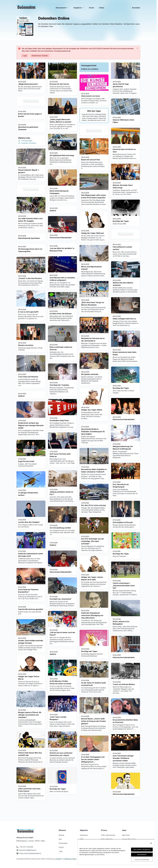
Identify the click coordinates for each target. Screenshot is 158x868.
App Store (126, 835)
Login (25, 56)
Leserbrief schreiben (29, 153)
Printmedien (63, 843)
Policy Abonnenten (108, 835)
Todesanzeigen (27, 150)
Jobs (61, 851)
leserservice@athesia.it (28, 850)
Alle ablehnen (142, 855)
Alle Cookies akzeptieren (142, 850)
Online (102, 8)
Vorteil (61, 847)
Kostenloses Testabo (40, 56)
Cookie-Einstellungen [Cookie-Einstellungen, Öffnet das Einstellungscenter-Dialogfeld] (142, 859)
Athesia (61, 835)
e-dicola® (58, 859)
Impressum (84, 835)
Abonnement (62, 8)
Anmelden (136, 8)
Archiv (91, 8)
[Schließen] (151, 843)
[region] (116, 852)
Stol (60, 839)
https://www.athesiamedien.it (30, 853)
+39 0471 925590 (26, 847)
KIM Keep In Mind (70, 859)
